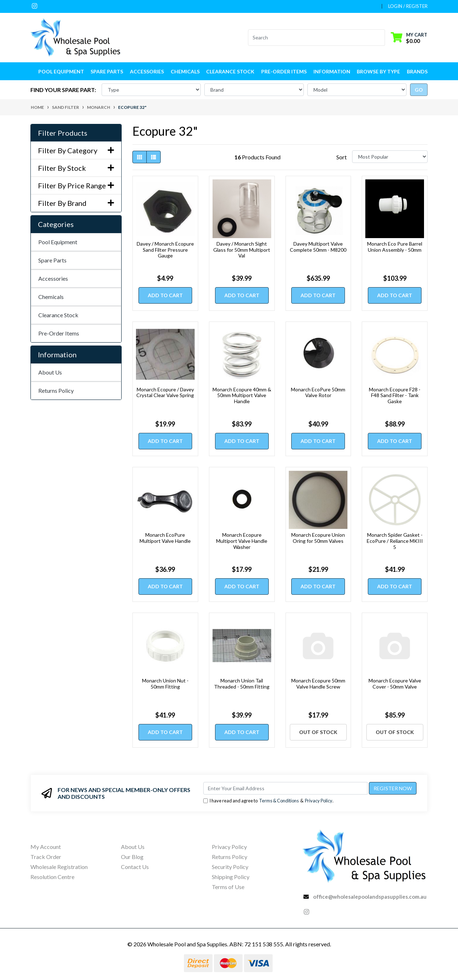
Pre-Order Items (284, 71)
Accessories (53, 278)
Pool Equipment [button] (61, 71)
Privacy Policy (319, 801)
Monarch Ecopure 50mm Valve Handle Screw (318, 684)
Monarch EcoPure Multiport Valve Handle (165, 538)
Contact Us (135, 867)
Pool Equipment (58, 242)
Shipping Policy (231, 877)
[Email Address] (285, 788)
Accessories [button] (147, 71)
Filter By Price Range (76, 185)
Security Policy (230, 867)
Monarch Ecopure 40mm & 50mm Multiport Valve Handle (242, 395)
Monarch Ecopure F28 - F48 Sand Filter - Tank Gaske (395, 395)
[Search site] (381, 38)
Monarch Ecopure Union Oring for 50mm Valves (318, 538)
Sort (342, 157)
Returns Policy (56, 390)
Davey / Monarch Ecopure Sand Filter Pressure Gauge (165, 250)
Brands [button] (417, 71)
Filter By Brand (76, 203)
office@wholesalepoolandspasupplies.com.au (370, 897)
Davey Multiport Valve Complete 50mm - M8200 (318, 247)
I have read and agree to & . (268, 801)
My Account (46, 847)
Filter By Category (76, 150)
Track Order (46, 857)
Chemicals (51, 297)
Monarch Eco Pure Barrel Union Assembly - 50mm (395, 247)
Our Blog (132, 857)
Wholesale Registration (59, 867)
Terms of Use (228, 887)
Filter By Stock (76, 168)
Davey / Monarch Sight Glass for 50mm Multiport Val (242, 250)
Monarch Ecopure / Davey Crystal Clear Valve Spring (165, 392)
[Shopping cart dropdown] (409, 37)
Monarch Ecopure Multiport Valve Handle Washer (242, 541)
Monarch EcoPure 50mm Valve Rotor (318, 392)
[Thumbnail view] (140, 157)
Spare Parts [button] (107, 71)
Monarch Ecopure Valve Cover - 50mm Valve (395, 684)
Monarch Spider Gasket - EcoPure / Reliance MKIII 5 (395, 541)
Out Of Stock (318, 732)
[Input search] (312, 38)
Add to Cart (165, 295)
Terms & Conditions (279, 801)
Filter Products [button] (63, 133)
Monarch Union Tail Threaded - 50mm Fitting (242, 684)
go (419, 90)
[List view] (154, 157)
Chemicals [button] (185, 71)
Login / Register (408, 6)
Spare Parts (52, 260)
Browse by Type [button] (378, 71)
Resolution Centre (52, 877)
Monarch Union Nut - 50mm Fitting (165, 684)
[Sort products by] (390, 157)
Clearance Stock (230, 71)
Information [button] (332, 71)
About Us (50, 372)
